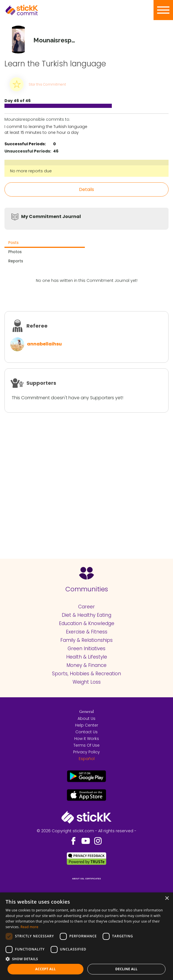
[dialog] (86, 936)
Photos (15, 252)
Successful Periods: (25, 144)
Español (87, 759)
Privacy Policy (86, 752)
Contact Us (86, 732)
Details (86, 189)
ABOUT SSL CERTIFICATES (86, 879)
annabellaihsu (44, 344)
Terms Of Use (86, 745)
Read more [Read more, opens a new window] (29, 927)
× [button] (167, 898)
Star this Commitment (47, 84)
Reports (16, 261)
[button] (86, 959)
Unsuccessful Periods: (28, 151)
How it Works (87, 739)
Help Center (87, 725)
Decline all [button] (127, 969)
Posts (13, 243)
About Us (86, 718)
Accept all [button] (46, 969)
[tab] (45, 243)
